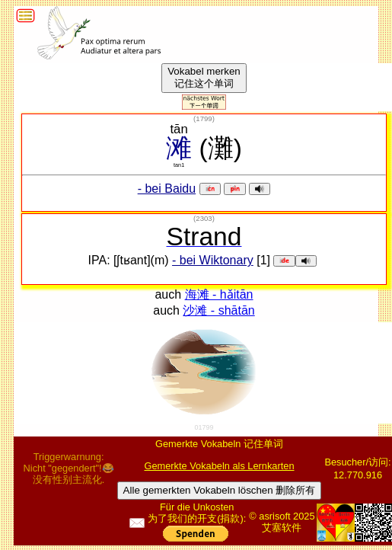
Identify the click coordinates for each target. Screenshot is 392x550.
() (204, 118)
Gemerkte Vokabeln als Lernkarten (219, 466)
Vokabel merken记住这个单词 (204, 77)
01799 (204, 427)
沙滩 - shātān (218, 310)
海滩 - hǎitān (219, 294)
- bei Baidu (167, 189)
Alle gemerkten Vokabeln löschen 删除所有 (220, 490)
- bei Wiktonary (213, 260)
